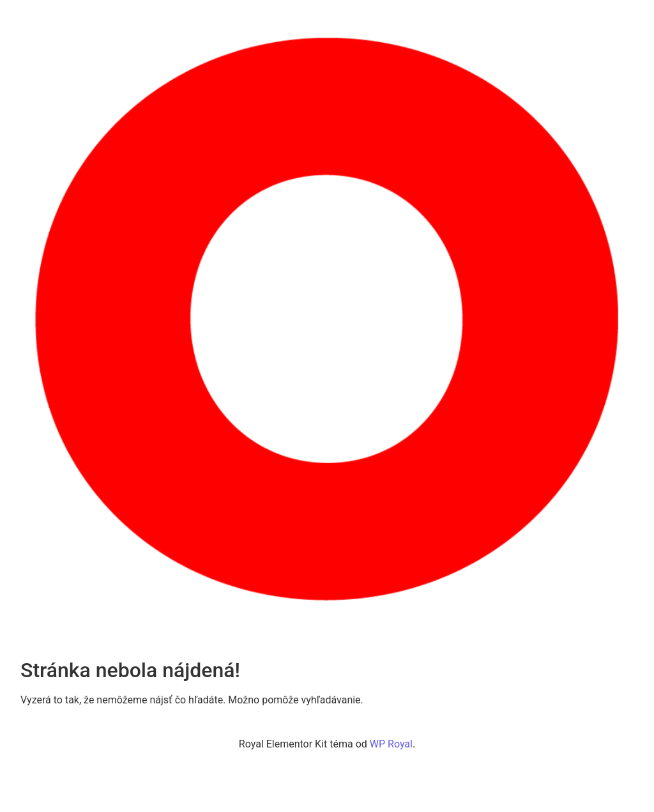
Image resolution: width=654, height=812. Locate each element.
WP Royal (391, 744)
